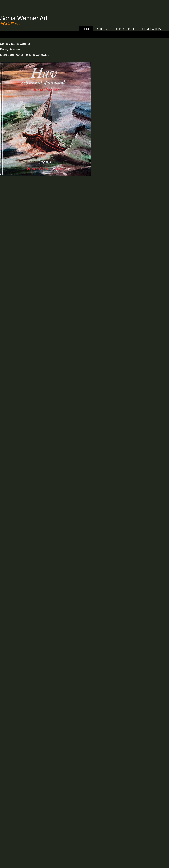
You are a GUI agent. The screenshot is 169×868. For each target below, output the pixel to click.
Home (86, 29)
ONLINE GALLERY (151, 29)
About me (103, 29)
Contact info (125, 29)
